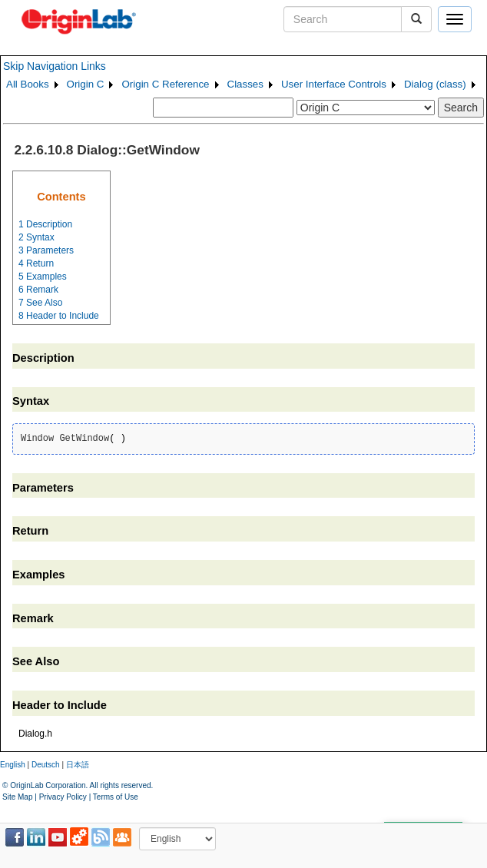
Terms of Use (116, 797)
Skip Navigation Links (55, 66)
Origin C (86, 84)
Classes (245, 84)
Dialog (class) (435, 84)
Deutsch (46, 765)
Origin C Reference (165, 84)
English (13, 765)
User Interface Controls (334, 84)
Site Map (17, 797)
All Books (28, 84)
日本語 (78, 765)
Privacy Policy (63, 797)
